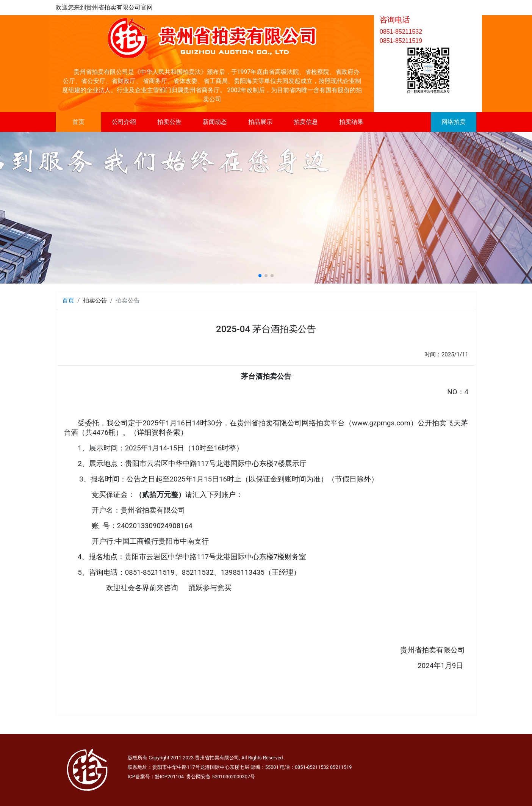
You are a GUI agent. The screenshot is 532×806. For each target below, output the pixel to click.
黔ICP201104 (169, 777)
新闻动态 (215, 122)
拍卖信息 (306, 122)
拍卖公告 (169, 122)
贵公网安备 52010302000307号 (221, 777)
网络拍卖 (454, 122)
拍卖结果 (351, 122)
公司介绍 (124, 122)
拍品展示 (260, 122)
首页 (78, 122)
